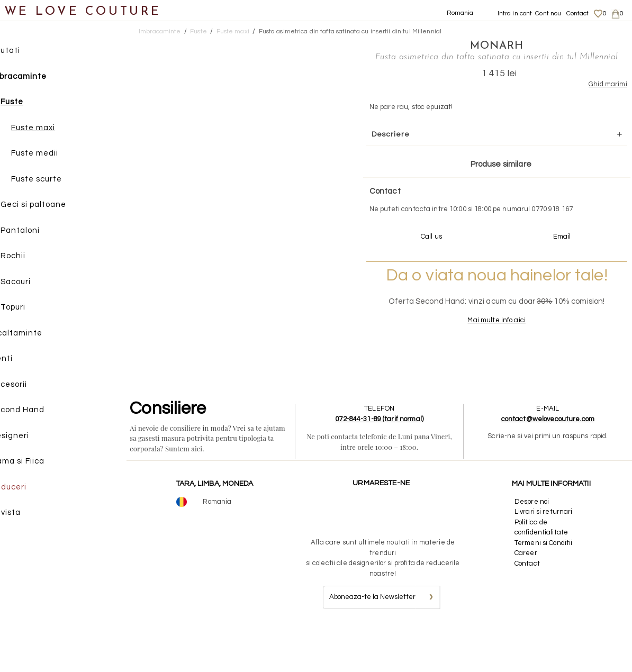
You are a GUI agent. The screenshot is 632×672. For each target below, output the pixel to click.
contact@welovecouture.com (549, 462)
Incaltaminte (38, 335)
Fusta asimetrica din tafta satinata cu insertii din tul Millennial (350, 31)
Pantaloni (42, 232)
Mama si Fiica (39, 463)
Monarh (461, 45)
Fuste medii (56, 155)
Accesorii (30, 386)
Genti (23, 360)
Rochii (35, 257)
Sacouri (37, 283)
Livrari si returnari (545, 555)
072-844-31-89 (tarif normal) (382, 462)
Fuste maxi (55, 129)
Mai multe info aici (461, 362)
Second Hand (39, 411)
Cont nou (548, 13)
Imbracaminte (40, 78)
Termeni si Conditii (544, 586)
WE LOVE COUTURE (83, 12)
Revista (27, 514)
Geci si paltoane (55, 206)
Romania (460, 13)
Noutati (27, 52)
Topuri (35, 309)
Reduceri (30, 489)
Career (527, 596)
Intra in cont (515, 13)
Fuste (34, 103)
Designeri (31, 437)
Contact (578, 13)
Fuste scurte (58, 181)
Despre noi (533, 544)
